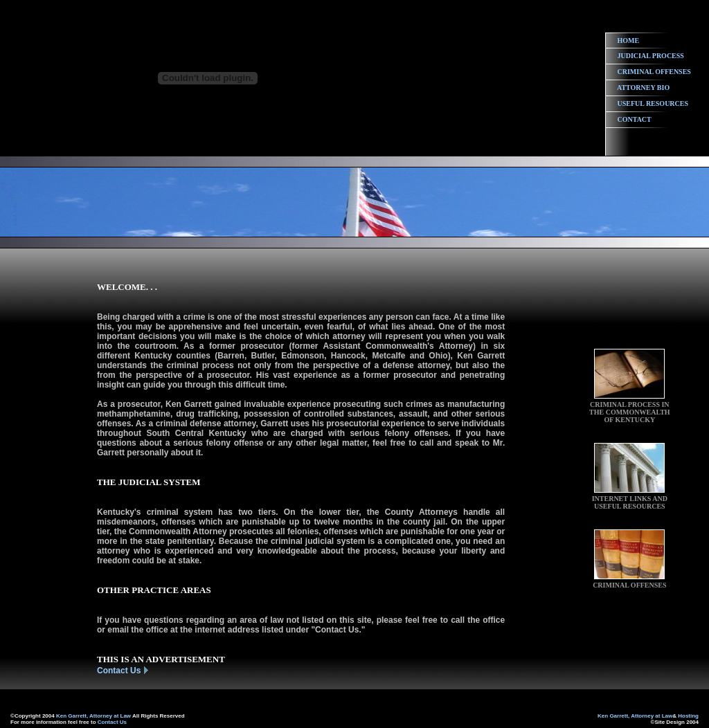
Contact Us (119, 671)
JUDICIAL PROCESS (651, 56)
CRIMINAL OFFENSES (654, 72)
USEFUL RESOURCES (653, 103)
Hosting (688, 716)
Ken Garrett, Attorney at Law (93, 716)
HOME (629, 40)
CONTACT (635, 119)
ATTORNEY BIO (643, 88)
